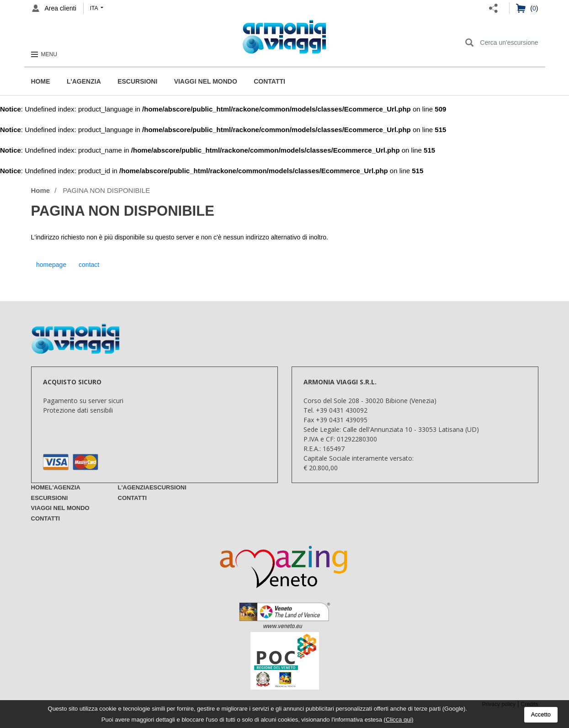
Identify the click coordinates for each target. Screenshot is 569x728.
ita (95, 8)
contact (89, 265)
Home (41, 81)
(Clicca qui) (399, 720)
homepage (51, 265)
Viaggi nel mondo (206, 81)
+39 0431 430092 (342, 410)
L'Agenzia (84, 81)
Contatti (269, 81)
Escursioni (137, 81)
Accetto (541, 715)
